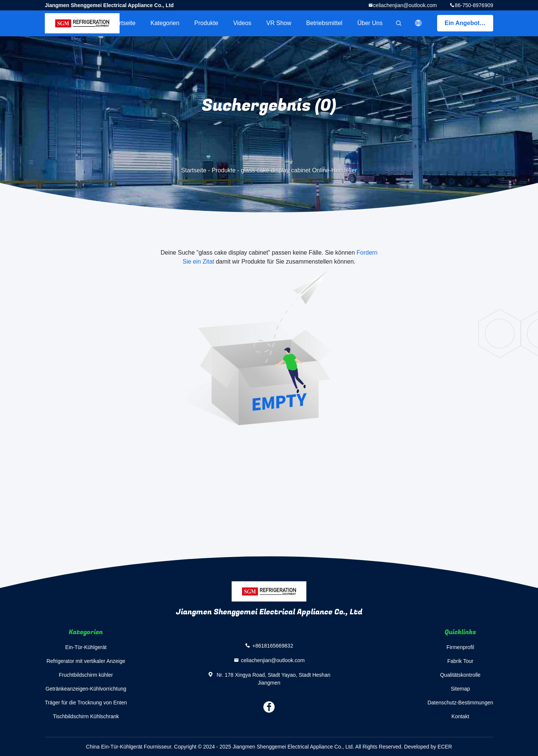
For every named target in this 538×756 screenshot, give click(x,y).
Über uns (370, 23)
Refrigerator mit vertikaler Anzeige (86, 661)
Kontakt (460, 716)
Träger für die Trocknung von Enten (86, 703)
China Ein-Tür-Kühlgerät (114, 747)
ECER (445, 747)
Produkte (206, 23)
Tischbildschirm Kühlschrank (86, 716)
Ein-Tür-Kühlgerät (86, 647)
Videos (242, 23)
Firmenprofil (460, 647)
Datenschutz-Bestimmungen (460, 703)
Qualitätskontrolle (460, 675)
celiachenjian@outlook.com (405, 5)
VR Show (279, 23)
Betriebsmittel (324, 23)
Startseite (123, 23)
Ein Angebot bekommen (469, 23)
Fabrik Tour (460, 661)
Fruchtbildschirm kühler (86, 675)
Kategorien (165, 23)
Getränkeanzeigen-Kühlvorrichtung (86, 689)
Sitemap (460, 689)
